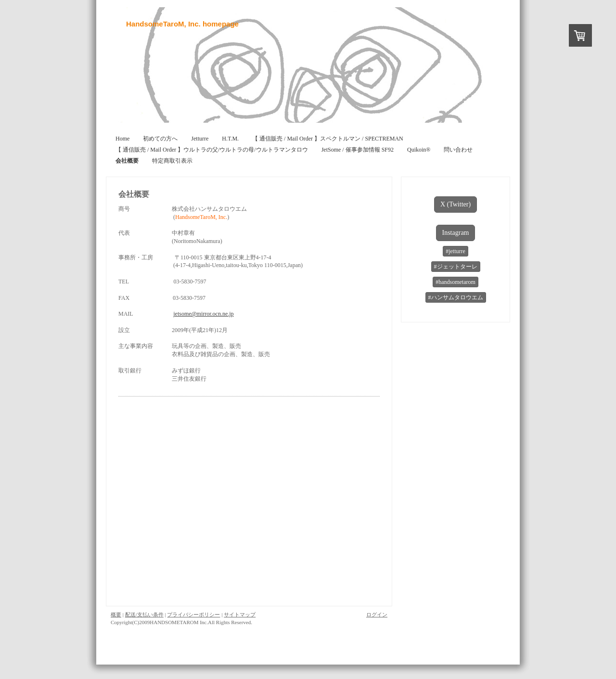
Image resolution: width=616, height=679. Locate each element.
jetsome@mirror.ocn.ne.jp (203, 314)
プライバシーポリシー (193, 615)
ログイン (377, 615)
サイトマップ (240, 615)
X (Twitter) (456, 204)
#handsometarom (456, 282)
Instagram (456, 233)
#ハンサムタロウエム (456, 297)
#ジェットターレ (456, 267)
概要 (116, 615)
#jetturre (456, 251)
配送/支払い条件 (144, 615)
